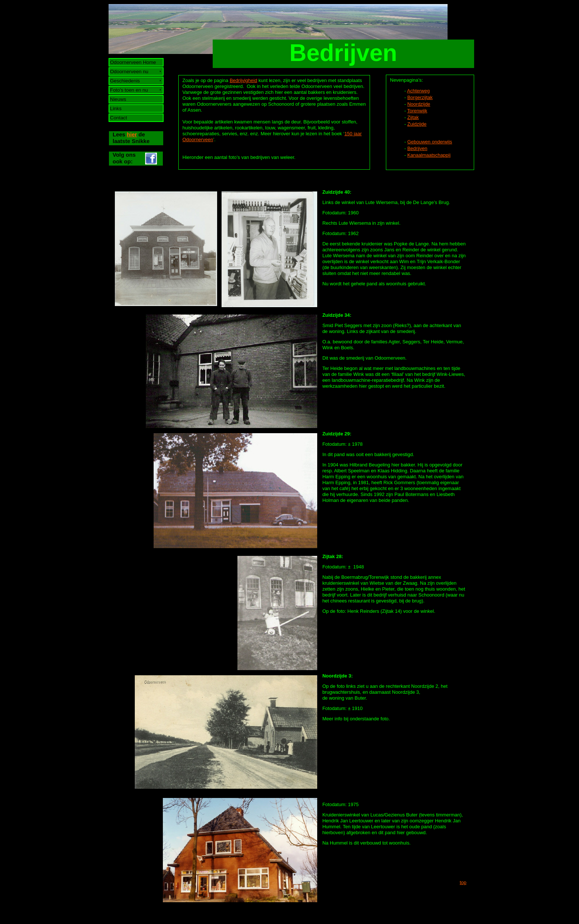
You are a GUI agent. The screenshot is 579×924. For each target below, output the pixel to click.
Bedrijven (417, 148)
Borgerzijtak (420, 97)
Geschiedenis (125, 81)
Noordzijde (419, 104)
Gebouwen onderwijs (430, 142)
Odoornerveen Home (133, 62)
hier (132, 134)
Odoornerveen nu (129, 72)
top (463, 882)
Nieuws (118, 99)
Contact (119, 118)
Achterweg (418, 91)
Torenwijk (417, 111)
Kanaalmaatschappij (429, 155)
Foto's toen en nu (129, 90)
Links (116, 108)
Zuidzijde (417, 124)
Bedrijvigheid (243, 80)
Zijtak (413, 117)
